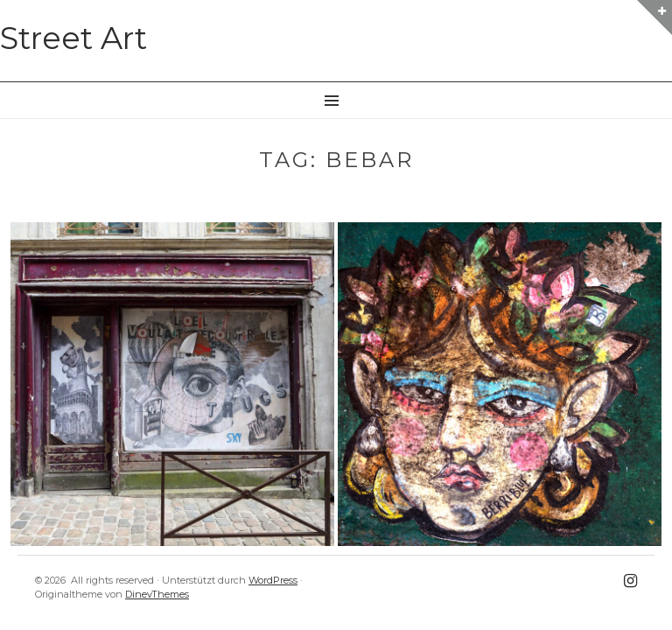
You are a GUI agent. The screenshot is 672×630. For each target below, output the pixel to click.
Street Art (73, 38)
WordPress (273, 580)
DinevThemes (157, 594)
